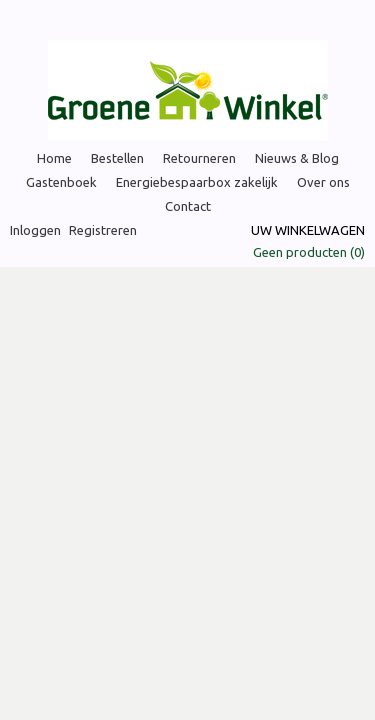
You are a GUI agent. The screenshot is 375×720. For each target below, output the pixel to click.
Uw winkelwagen (308, 230)
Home (54, 158)
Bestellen (117, 158)
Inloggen (35, 230)
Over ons (323, 182)
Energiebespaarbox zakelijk (197, 182)
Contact (188, 206)
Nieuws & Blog (297, 158)
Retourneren (199, 158)
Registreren (103, 230)
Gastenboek (61, 182)
